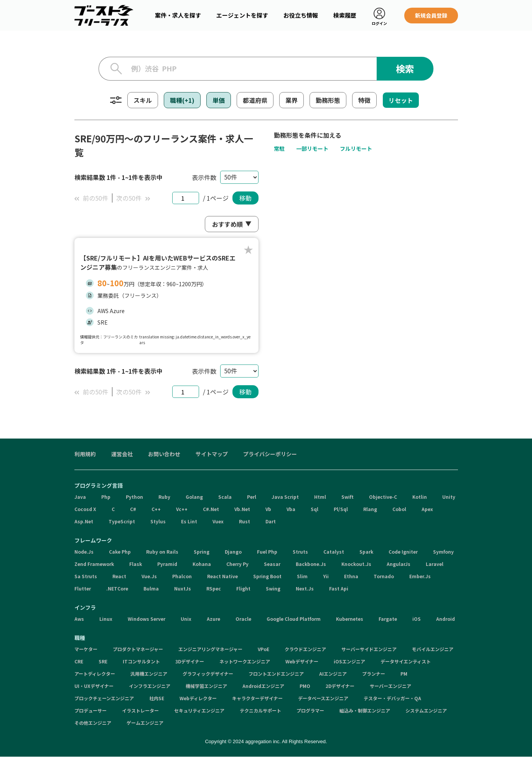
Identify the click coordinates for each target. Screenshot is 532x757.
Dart (271, 521)
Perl (252, 497)
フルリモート (356, 148)
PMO (305, 686)
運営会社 (122, 454)
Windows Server (147, 619)
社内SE (157, 698)
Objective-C (383, 497)
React (119, 576)
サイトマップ (212, 454)
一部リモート (312, 148)
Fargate (388, 619)
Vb (268, 509)
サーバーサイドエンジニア (369, 649)
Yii (326, 576)
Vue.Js (149, 576)
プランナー (374, 674)
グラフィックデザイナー (208, 674)
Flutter (83, 588)
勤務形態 (328, 100)
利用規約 (85, 454)
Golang (194, 497)
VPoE (264, 649)
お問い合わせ (164, 454)
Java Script (285, 497)
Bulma (151, 588)
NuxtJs (183, 588)
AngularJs (399, 564)
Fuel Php (267, 552)
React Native (222, 576)
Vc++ (182, 509)
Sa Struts (86, 576)
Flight (243, 588)
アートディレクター (95, 674)
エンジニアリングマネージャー (210, 649)
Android (446, 619)
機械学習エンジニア (206, 686)
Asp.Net (84, 521)
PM (404, 674)
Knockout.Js (356, 564)
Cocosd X (85, 509)
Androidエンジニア (263, 686)
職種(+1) (182, 100)
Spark (366, 552)
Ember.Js (420, 576)
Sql (315, 509)
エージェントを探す (242, 15)
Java (80, 497)
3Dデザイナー (190, 661)
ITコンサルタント (141, 661)
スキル (143, 100)
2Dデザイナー (340, 686)
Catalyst (334, 552)
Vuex (218, 521)
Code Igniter (403, 552)
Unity (449, 497)
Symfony (443, 552)
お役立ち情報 (301, 15)
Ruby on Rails (162, 552)
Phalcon (182, 576)
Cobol (399, 509)
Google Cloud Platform (294, 619)
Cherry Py (237, 564)
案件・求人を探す (178, 15)
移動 (245, 198)
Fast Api (339, 588)
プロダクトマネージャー (138, 649)
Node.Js (84, 552)
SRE (103, 661)
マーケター (86, 649)
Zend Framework (94, 564)
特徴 (364, 100)
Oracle (243, 619)
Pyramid (167, 564)
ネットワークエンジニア (245, 661)
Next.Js (305, 588)
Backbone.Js (311, 564)
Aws (79, 619)
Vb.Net (242, 509)
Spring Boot (267, 576)
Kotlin (420, 497)
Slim (302, 576)
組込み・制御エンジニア (365, 710)
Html (320, 497)
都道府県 (255, 100)
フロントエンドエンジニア (276, 674)
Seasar (272, 564)
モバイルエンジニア (433, 649)
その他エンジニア (93, 723)
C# (133, 509)
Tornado (384, 576)
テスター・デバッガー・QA (392, 698)
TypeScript (122, 521)
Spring (202, 552)
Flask (136, 564)
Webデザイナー (302, 661)
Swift (348, 497)
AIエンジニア (333, 674)
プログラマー (310, 710)
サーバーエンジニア (390, 686)
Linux (106, 619)
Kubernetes (350, 619)
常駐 (279, 148)
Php (106, 497)
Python (134, 497)
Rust (245, 521)
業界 (292, 100)
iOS (417, 619)
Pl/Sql (341, 509)
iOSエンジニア (349, 661)
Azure (213, 619)
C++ (156, 509)
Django (233, 552)
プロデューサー (91, 710)
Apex (427, 509)
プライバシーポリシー (270, 454)
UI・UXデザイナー (94, 686)
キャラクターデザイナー (257, 698)
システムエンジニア (426, 710)
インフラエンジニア (150, 686)
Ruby (164, 497)
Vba (291, 509)
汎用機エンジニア (149, 674)
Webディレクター (198, 698)
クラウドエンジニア (305, 649)
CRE (79, 661)
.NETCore (117, 588)
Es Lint (189, 521)
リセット (401, 100)
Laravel (435, 564)
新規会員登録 (431, 15)
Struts (300, 552)
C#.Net (211, 509)
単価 (219, 100)
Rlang (370, 509)
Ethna (351, 576)
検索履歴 (345, 15)
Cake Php (120, 552)
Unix (186, 619)
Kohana (202, 564)
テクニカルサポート (260, 710)
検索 (405, 68)
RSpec (214, 588)
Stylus (158, 521)
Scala (225, 497)
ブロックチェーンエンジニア (104, 698)
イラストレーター (140, 710)
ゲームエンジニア (145, 723)
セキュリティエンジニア (199, 710)
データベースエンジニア (323, 698)
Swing (273, 588)
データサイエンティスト (406, 661)
